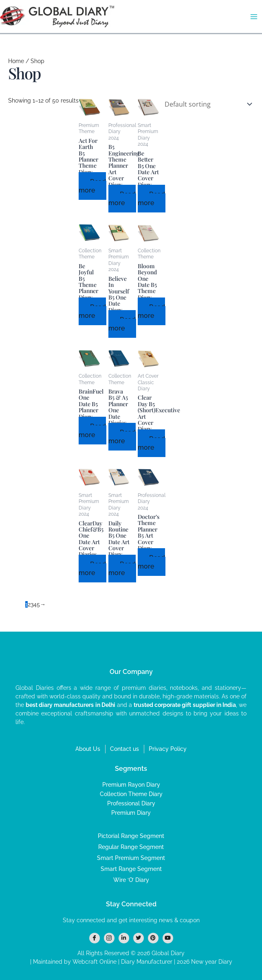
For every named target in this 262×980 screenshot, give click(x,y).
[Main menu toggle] (254, 16)
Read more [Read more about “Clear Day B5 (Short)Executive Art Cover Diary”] (151, 443)
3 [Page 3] (32, 604)
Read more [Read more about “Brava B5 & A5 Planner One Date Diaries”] (122, 437)
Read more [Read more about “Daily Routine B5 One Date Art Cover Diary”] (122, 569)
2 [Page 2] (29, 604)
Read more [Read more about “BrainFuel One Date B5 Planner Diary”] (92, 431)
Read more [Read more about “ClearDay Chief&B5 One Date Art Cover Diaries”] (92, 569)
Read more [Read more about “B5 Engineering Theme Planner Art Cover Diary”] (122, 199)
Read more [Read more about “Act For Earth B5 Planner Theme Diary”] (92, 186)
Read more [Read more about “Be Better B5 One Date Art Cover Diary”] (151, 199)
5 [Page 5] (38, 604)
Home (16, 61)
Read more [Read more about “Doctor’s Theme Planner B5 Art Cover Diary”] (151, 562)
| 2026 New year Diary (202, 962)
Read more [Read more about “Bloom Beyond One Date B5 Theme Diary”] (151, 311)
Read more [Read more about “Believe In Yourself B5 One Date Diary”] (122, 324)
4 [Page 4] (35, 604)
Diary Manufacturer (147, 962)
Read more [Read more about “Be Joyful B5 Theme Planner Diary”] (92, 311)
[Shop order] (207, 104)
